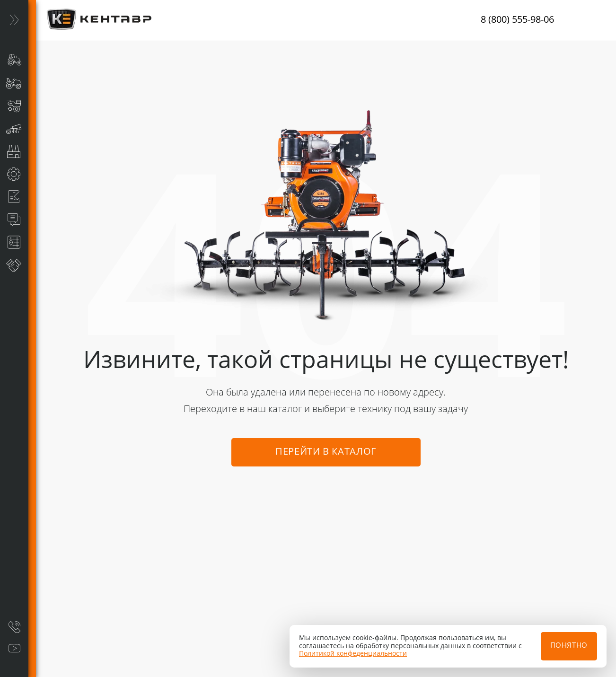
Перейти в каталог (326, 452)
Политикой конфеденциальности (353, 654)
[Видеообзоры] (14, 649)
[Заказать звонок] (14, 627)
